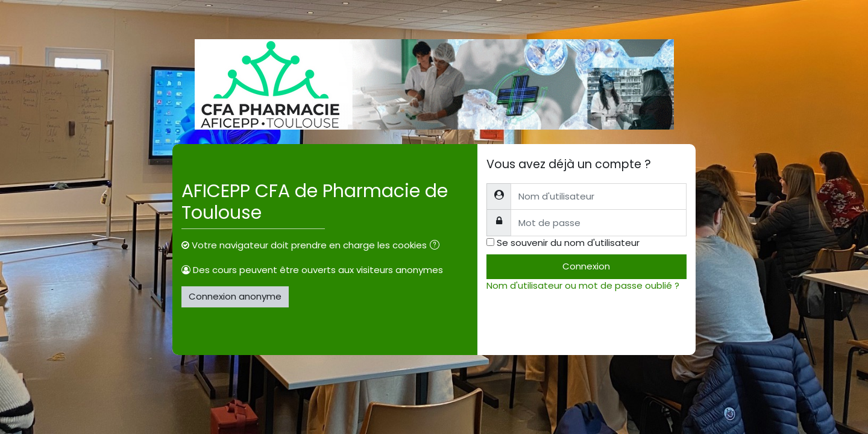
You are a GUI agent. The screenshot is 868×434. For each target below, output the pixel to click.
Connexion (586, 266)
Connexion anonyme (235, 296)
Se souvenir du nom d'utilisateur (568, 243)
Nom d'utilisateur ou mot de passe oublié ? (583, 285)
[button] (437, 246)
